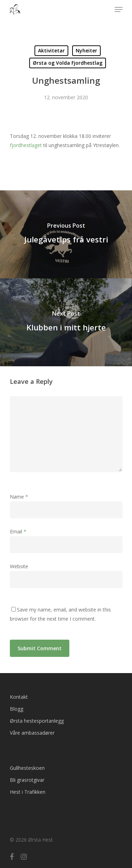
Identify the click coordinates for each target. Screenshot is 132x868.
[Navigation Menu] (119, 9)
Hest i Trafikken (28, 792)
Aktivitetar (51, 50)
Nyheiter (86, 50)
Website (19, 566)
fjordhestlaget (26, 145)
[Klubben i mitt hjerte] (66, 322)
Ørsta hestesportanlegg (37, 721)
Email (18, 531)
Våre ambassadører (32, 733)
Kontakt (19, 697)
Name (19, 497)
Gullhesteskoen (27, 768)
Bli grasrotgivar (27, 780)
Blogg (17, 709)
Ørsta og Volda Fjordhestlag (68, 63)
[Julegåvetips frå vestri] (66, 234)
